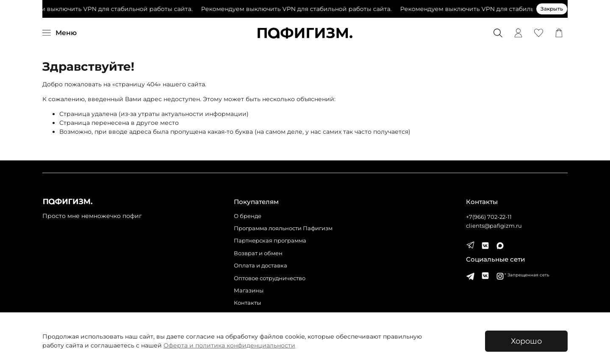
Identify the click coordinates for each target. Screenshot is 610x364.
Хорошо (526, 341)
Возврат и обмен (258, 253)
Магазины (249, 291)
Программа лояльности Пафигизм (283, 228)
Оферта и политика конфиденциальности (229, 345)
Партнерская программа (270, 241)
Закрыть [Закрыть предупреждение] (552, 9)
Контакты (247, 303)
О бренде (248, 216)
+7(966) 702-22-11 (489, 217)
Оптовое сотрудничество (270, 278)
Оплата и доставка (261, 266)
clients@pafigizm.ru (494, 226)
